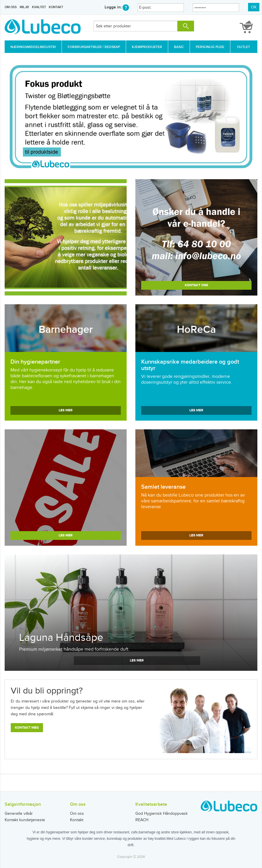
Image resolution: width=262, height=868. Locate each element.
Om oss (11, 7)
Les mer (66, 410)
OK (254, 7)
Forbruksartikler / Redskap (94, 47)
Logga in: (117, 7)
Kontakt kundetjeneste (25, 820)
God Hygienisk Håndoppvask (161, 814)
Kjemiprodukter (147, 47)
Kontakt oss (196, 285)
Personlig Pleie (210, 47)
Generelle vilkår (19, 814)
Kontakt (56, 7)
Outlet (244, 47)
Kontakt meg (27, 728)
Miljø (24, 7)
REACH (142, 820)
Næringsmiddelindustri (33, 47)
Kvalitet (39, 7)
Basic (179, 47)
